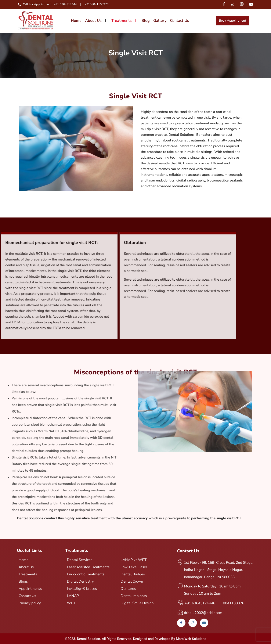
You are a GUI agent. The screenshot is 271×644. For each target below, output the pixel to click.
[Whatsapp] (233, 4)
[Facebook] (224, 4)
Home (76, 21)
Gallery (160, 21)
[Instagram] (242, 4)
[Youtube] (251, 4)
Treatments (125, 21)
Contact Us (180, 21)
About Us (96, 21)
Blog (146, 21)
